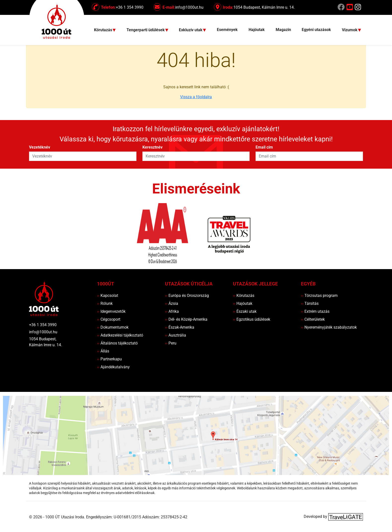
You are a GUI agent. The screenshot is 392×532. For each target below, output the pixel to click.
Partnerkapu (109, 359)
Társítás (310, 303)
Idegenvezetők (111, 311)
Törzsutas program (319, 296)
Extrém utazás (315, 311)
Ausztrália (176, 335)
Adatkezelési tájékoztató (120, 335)
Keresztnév (152, 147)
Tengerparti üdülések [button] (146, 30)
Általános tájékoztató (117, 343)
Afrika (172, 311)
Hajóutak (257, 30)
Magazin (283, 30)
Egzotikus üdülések (252, 319)
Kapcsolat (108, 296)
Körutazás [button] (104, 30)
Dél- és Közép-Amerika (186, 319)
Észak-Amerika (180, 327)
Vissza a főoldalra (196, 97)
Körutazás (244, 296)
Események (227, 30)
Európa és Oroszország (187, 296)
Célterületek (313, 319)
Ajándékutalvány (113, 367)
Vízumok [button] (350, 30)
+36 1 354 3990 (43, 325)
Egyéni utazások (316, 30)
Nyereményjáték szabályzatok (329, 327)
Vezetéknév (40, 147)
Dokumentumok (113, 327)
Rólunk (105, 303)
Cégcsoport (109, 319)
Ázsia (172, 303)
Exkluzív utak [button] (191, 30)
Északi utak (245, 311)
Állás (103, 351)
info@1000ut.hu (43, 332)
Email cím (264, 147)
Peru (171, 343)
